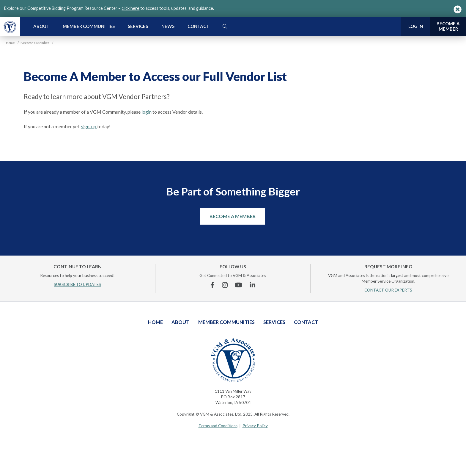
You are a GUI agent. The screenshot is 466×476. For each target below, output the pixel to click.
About (41, 26)
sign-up (89, 126)
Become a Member (233, 216)
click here (130, 8)
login (147, 112)
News (168, 26)
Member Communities (89, 26)
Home (155, 322)
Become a (448, 26)
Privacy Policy (255, 426)
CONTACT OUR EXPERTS (388, 290)
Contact (198, 26)
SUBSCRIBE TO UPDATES (77, 284)
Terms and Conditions (218, 426)
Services (138, 26)
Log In (416, 26)
